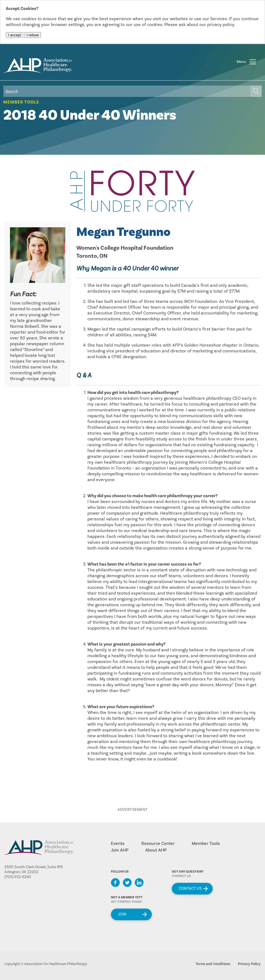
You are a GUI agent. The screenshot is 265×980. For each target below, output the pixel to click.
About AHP (156, 850)
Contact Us (190, 889)
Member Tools (21, 102)
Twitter (127, 883)
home (38, 66)
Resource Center (158, 844)
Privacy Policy (249, 964)
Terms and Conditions (213, 964)
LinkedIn (139, 883)
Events (118, 844)
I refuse (33, 35)
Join (122, 914)
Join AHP (120, 850)
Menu (241, 62)
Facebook (115, 883)
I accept (15, 35)
